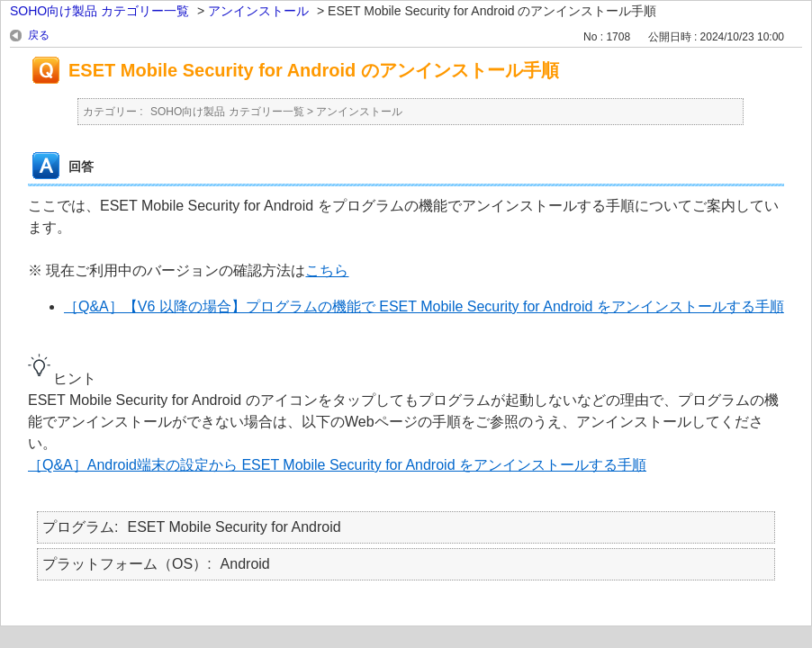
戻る (39, 35)
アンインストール (258, 11)
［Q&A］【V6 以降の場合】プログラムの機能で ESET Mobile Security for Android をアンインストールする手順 (424, 306)
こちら (327, 270)
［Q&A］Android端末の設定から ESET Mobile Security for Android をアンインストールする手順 (337, 465)
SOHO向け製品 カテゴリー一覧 (99, 11)
